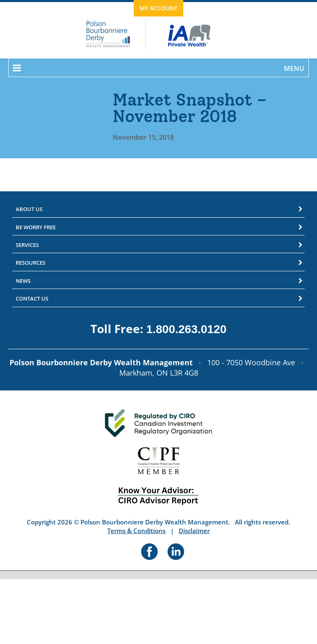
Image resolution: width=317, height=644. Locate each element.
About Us (29, 209)
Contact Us (32, 298)
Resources (31, 263)
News (23, 281)
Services (27, 245)
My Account (158, 8)
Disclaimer (194, 531)
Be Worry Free (36, 227)
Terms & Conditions (136, 531)
